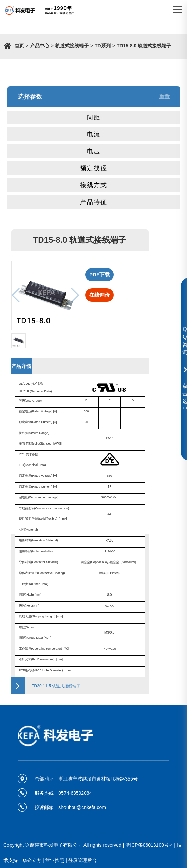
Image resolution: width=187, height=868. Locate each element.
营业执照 (55, 860)
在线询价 (99, 295)
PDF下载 (99, 274)
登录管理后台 (82, 860)
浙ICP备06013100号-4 (149, 845)
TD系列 (103, 46)
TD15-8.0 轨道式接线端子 (144, 46)
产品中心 (40, 46)
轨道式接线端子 (72, 46)
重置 (164, 96)
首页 (19, 46)
